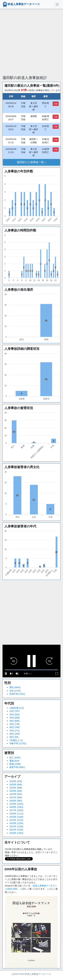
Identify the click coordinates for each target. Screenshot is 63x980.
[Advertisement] (32, 41)
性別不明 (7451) (17, 694)
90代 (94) (14, 737)
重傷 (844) (14, 761)
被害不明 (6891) (17, 767)
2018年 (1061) (16, 807)
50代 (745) (15, 724)
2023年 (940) (16, 791)
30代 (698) (15, 718)
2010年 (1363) (16, 833)
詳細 (56, 104)
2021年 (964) (16, 797)
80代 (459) (15, 734)
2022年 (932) (16, 794)
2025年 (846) (16, 784)
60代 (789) (15, 727)
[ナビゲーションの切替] (57, 4)
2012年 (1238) (16, 826)
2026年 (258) (16, 781)
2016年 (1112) (16, 814)
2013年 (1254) (16, 823)
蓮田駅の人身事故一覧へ (32, 162)
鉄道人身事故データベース (21, 4)
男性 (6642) (15, 687)
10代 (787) (15, 711)
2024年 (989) (16, 788)
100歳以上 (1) (16, 740)
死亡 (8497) (15, 758)
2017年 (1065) (16, 810)
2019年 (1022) (16, 804)
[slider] (32, 670)
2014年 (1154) (16, 820)
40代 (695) (15, 721)
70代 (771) (15, 731)
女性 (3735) (15, 691)
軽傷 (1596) (15, 764)
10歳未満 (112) (17, 708)
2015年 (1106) (16, 817)
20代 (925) (15, 714)
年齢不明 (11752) (18, 743)
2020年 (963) (16, 801)
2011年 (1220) (16, 830)
